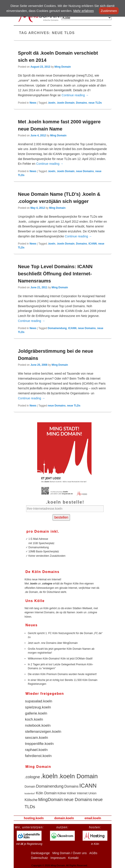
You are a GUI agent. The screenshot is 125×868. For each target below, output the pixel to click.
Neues (32, 625)
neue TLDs (95, 103)
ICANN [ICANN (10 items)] (88, 786)
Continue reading (75, 95)
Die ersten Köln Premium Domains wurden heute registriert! (62, 674)
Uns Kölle (35, 601)
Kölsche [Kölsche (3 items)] (31, 800)
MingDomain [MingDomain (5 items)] (51, 799)
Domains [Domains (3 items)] (72, 786)
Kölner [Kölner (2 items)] (62, 793)
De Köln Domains (42, 572)
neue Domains (85, 171)
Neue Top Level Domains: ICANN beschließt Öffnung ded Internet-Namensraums (55, 274)
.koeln (52, 103)
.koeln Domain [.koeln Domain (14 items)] (78, 776)
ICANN (93, 244)
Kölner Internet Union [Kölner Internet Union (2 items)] (82, 793)
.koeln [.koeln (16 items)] (49, 776)
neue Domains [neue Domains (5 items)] (78, 799)
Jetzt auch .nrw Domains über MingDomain (53, 643)
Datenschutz (40, 858)
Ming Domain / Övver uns (70, 853)
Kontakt (73, 858)
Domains (82, 103)
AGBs (93, 853)
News (33, 103)
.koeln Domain (66, 103)
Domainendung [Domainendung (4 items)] (50, 786)
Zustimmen (109, 11)
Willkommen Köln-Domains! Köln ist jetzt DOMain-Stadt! (60, 659)
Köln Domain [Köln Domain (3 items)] (46, 793)
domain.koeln (64, 818)
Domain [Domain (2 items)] (30, 786)
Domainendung (57, 328)
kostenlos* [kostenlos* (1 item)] (30, 793)
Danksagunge (40, 853)
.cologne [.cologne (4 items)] (32, 777)
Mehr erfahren (83, 11)
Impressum (58, 858)
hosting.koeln (34, 818)
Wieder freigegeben (45, 694)
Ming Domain (63, 67)
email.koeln (93, 818)
